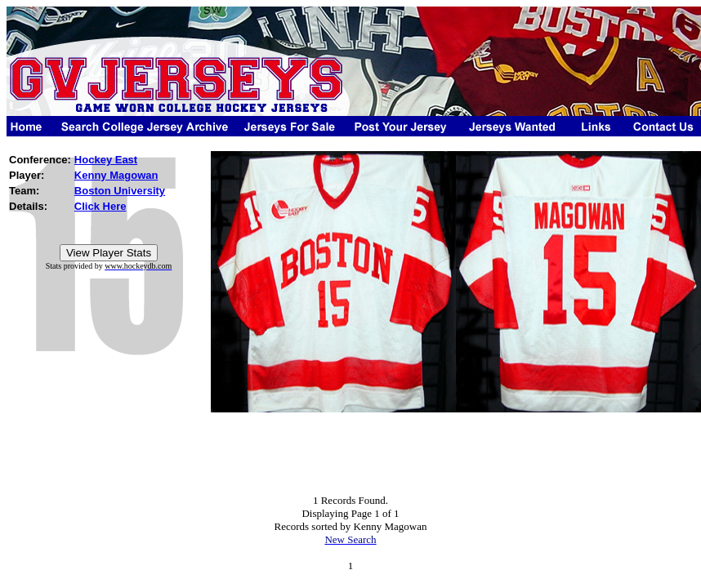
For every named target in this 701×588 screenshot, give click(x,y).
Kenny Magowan (116, 175)
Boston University (120, 191)
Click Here (100, 206)
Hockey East (106, 160)
